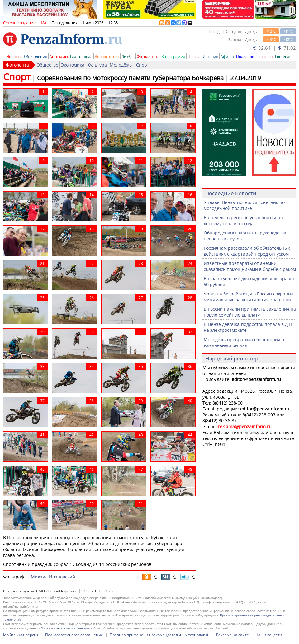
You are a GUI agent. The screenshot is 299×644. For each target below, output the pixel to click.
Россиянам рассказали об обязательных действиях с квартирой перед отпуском (247, 251)
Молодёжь (121, 65)
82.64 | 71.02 (274, 48)
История (211, 56)
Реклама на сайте (233, 635)
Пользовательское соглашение (74, 635)
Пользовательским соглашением (66, 628)
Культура (97, 65)
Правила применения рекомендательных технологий (160, 635)
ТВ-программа (172, 56)
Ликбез (128, 56)
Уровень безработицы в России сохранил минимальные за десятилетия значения (249, 297)
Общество (47, 65)
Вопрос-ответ (107, 56)
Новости (14, 56)
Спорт (143, 65)
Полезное (245, 56)
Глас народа (81, 56)
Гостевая (283, 56)
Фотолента (147, 56)
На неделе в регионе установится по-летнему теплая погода (244, 220)
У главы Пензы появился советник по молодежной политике (244, 205)
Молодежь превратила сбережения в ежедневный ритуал (244, 342)
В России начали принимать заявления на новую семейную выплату (250, 312)
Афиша (227, 56)
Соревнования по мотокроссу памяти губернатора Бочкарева (130, 78)
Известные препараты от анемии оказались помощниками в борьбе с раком (250, 266)
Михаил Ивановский (53, 577)
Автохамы (59, 56)
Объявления (36, 56)
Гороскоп (265, 56)
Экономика (73, 65)
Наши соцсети (269, 635)
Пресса (194, 56)
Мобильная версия (21, 635)
